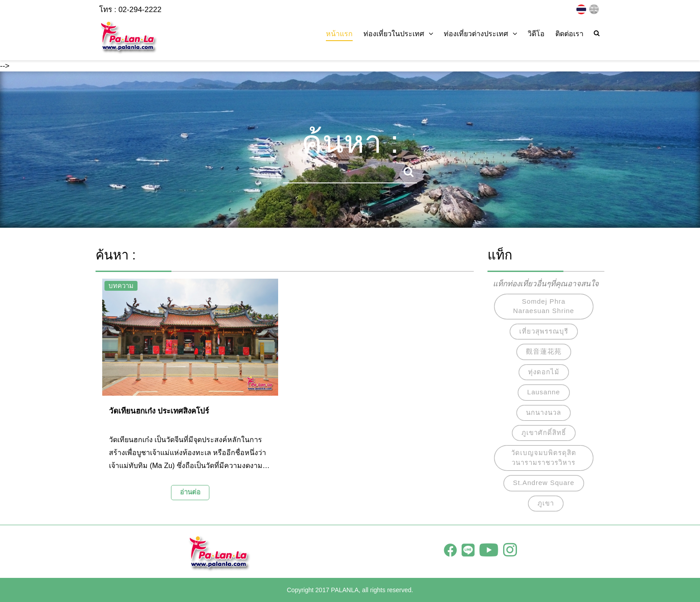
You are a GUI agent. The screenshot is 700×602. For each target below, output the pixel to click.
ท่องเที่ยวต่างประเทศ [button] (480, 34)
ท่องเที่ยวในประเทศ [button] (398, 34)
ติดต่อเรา (569, 34)
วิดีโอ (536, 34)
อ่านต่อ (190, 492)
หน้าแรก (339, 34)
